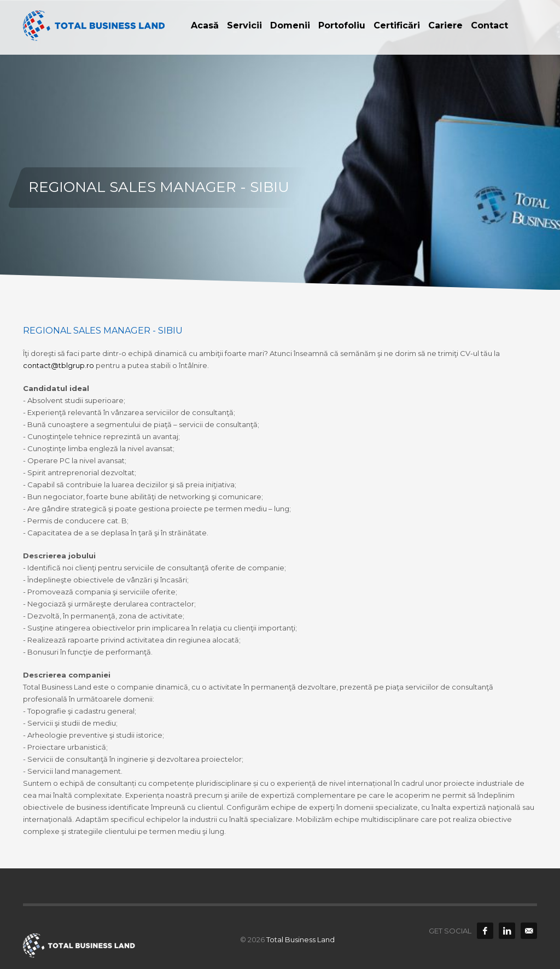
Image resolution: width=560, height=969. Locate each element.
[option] (280, 145)
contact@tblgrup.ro (59, 365)
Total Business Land (301, 939)
